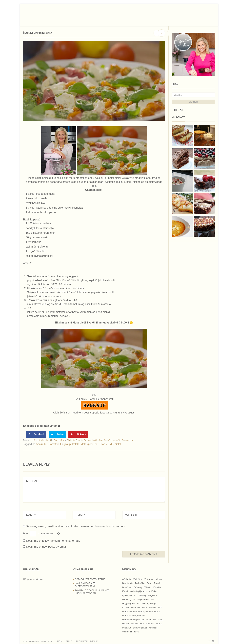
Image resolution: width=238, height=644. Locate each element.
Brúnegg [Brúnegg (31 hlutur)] (138, 587)
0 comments (127, 440)
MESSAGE (94, 490)
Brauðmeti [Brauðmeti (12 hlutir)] (127, 587)
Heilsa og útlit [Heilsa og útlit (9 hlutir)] (129, 599)
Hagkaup (65, 444)
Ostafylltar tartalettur (90, 579)
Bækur (94, 641)
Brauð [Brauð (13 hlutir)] (157, 583)
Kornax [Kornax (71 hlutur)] (126, 607)
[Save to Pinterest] (78, 434)
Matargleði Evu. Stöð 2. (94, 444)
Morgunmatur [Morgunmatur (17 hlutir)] (139, 616)
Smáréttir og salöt (112, 440)
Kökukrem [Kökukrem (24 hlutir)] (136, 607)
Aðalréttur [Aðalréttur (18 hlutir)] (137, 579)
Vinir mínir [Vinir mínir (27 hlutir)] (127, 632)
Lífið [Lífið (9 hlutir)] (160, 607)
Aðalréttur (41, 444)
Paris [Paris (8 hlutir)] (160, 620)
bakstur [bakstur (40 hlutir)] (159, 579)
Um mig (68, 641)
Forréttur (54, 444)
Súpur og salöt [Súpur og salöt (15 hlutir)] (140, 628)
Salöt (101, 440)
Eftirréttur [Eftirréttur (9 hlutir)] (158, 587)
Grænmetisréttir (91, 440)
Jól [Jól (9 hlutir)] (138, 603)
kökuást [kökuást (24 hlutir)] (153, 607)
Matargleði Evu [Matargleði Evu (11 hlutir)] (129, 612)
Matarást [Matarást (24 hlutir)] (127, 616)
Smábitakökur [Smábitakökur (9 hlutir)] (137, 624)
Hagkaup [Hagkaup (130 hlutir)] (152, 595)
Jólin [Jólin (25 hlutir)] (143, 603)
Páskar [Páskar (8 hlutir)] (126, 624)
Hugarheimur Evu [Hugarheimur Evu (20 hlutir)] (145, 599)
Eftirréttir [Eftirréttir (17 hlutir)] (148, 587)
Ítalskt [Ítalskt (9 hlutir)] (136, 632)
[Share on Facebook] (36, 434)
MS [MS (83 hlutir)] (155, 620)
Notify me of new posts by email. (47, 547)
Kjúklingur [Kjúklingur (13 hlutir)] (152, 603)
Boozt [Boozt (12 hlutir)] (150, 583)
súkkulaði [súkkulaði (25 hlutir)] (127, 628)
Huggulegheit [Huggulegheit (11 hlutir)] (129, 603)
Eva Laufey (59, 440)
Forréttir (79, 440)
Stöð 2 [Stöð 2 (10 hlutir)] (159, 624)
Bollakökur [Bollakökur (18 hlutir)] (140, 583)
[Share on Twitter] (57, 434)
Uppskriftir (81, 641)
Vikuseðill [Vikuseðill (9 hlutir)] (153, 628)
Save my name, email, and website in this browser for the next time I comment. (76, 526)
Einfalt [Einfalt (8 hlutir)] (125, 591)
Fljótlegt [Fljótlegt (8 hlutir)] (143, 595)
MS (112, 444)
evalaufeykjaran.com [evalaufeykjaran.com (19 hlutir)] (140, 591)
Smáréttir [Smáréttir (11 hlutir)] (150, 624)
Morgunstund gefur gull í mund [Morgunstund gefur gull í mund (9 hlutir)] (137, 620)
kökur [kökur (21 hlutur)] (145, 607)
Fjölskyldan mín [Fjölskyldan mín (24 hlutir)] (130, 595)
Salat (118, 444)
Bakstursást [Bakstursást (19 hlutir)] (128, 583)
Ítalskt (76, 444)
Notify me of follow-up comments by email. (53, 541)
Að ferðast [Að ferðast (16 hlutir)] (149, 579)
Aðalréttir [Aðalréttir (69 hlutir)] (127, 579)
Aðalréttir (71, 440)
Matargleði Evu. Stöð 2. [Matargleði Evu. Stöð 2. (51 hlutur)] (149, 612)
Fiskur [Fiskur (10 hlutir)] (154, 591)
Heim (60, 641)
